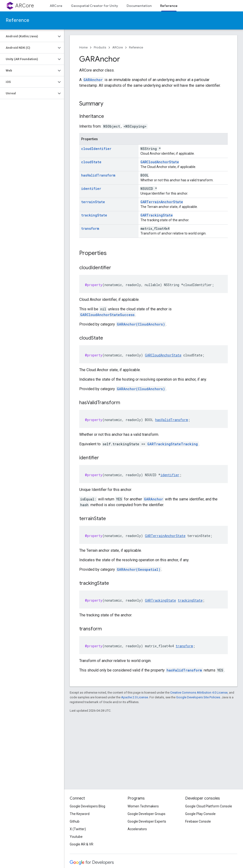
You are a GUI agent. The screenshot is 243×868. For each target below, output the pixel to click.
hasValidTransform (98, 175)
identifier (91, 189)
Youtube (76, 837)
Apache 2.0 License (135, 697)
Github (75, 821)
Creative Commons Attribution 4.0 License (199, 693)
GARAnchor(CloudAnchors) (141, 324)
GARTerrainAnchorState (162, 202)
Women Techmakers (143, 806)
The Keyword (80, 814)
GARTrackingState (157, 215)
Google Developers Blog (87, 806)
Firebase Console (198, 821)
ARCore (25, 6)
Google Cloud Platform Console (209, 806)
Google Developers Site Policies (198, 697)
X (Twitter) (78, 829)
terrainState (93, 202)
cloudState (91, 162)
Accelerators (137, 829)
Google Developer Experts (147, 821)
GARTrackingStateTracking (173, 444)
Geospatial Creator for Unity (94, 6)
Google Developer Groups (146, 814)
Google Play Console (200, 814)
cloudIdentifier (96, 149)
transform (90, 228)
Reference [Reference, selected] (169, 6)
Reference (17, 20)
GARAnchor (93, 80)
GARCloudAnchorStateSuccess (107, 315)
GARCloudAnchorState (160, 162)
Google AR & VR (82, 844)
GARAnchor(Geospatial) (139, 569)
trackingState (94, 215)
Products (100, 47)
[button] (28, 36)
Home (83, 47)
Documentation (139, 6)
